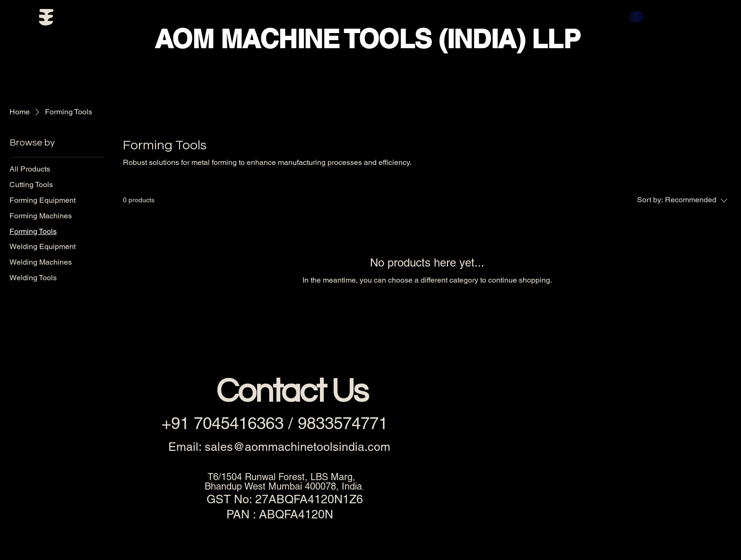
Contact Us (292, 392)
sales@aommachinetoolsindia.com (297, 447)
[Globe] (638, 17)
